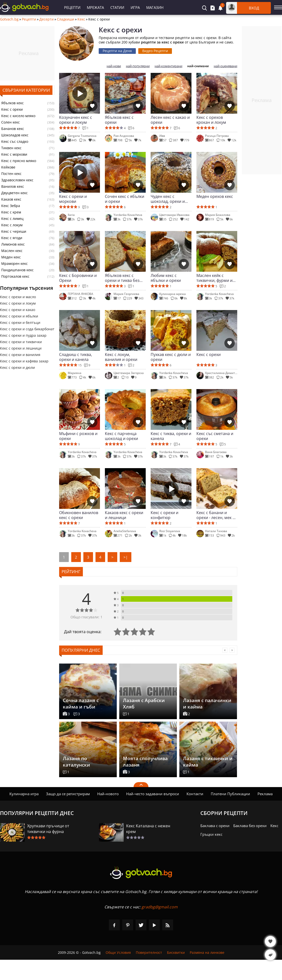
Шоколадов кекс (15, 135)
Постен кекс (11, 174)
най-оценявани (225, 66)
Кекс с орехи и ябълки (19, 316)
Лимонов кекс (13, 244)
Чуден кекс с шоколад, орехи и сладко (168, 199)
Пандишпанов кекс (17, 270)
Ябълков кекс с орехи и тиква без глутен (122, 278)
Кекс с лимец (12, 219)
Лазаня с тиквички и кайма (208, 762)
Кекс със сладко (15, 142)
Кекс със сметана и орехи (215, 436)
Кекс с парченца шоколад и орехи (121, 436)
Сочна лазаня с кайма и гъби (81, 704)
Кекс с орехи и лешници (21, 348)
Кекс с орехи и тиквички (21, 342)
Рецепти (72, 7)
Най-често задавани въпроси (153, 794)
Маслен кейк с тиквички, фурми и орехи (214, 278)
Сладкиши (66, 19)
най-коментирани (168, 66)
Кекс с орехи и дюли (17, 367)
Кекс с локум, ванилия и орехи (121, 357)
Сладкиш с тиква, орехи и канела (76, 357)
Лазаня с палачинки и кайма (207, 704)
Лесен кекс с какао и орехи (170, 120)
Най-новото (108, 794)
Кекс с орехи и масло (18, 297)
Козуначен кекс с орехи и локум (76, 120)
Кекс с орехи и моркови (73, 199)
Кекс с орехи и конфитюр (164, 515)
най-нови (114, 66)
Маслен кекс (12, 251)
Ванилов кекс (13, 187)
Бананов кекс (13, 129)
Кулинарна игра (24, 794)
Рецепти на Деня (117, 51)
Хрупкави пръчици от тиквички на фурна (48, 829)
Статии (117, 7)
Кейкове (8, 167)
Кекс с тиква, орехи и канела (171, 436)
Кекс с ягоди (12, 238)
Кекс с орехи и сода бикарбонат (27, 329)
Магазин (155, 7)
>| (126, 557)
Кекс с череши (14, 231)
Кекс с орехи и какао (18, 310)
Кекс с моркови (14, 154)
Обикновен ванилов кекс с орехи (79, 515)
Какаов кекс (11, 199)
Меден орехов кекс (215, 197)
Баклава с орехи (215, 826)
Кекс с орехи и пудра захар (23, 335)
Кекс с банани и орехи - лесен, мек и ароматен (216, 515)
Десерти (47, 19)
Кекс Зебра (11, 206)
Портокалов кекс (15, 276)
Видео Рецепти (155, 51)
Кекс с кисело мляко (18, 116)
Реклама (265, 794)
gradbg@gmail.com (160, 907)
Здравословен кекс (17, 180)
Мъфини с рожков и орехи (78, 436)
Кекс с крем (11, 212)
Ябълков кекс (12, 103)
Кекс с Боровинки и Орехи (78, 278)
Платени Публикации (230, 794)
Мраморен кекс (14, 264)
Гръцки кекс (211, 834)
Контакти (195, 794)
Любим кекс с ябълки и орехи (166, 278)
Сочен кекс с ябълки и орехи (125, 199)
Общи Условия (118, 952)
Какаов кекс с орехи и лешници (124, 515)
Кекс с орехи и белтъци (20, 323)
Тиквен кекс (11, 148)
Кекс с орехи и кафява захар (24, 361)
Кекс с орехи (12, 109)
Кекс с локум (12, 225)
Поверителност (149, 952)
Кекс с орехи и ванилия (20, 355)
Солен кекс (11, 122)
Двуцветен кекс (14, 193)
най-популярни (138, 66)
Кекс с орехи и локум (18, 303)
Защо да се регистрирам (68, 794)
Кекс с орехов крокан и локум (211, 120)
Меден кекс (11, 257)
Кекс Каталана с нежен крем (148, 829)
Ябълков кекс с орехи (119, 120)
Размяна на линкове (207, 952)
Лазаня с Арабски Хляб (144, 704)
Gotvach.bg (9, 19)
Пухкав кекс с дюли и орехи (171, 357)
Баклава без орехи (250, 826)
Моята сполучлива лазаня (145, 762)
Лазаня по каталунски (76, 762)
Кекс (81, 19)
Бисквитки (176, 952)
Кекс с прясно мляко (19, 161)
